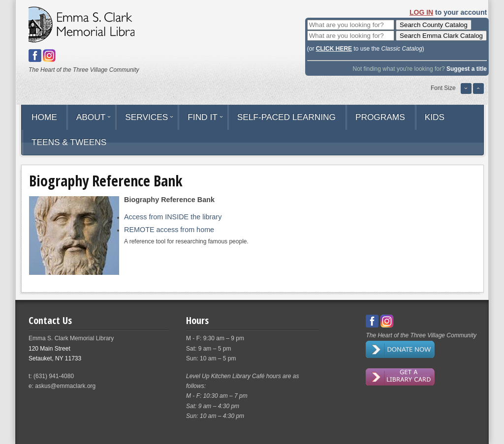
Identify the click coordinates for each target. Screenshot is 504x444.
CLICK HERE (334, 49)
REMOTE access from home (169, 230)
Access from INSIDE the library (173, 217)
